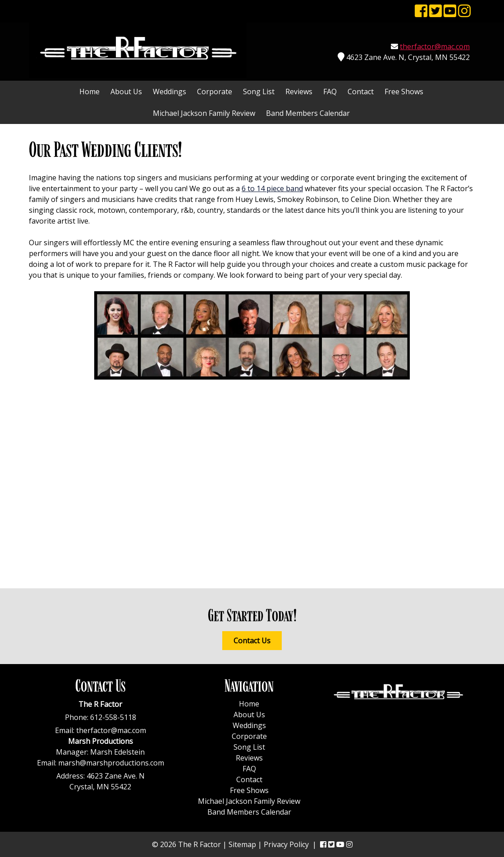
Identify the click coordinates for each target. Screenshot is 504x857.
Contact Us (252, 641)
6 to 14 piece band (272, 188)
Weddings (170, 92)
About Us (126, 92)
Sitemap (242, 844)
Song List (259, 92)
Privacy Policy (286, 844)
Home (89, 92)
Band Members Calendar (308, 113)
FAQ (330, 92)
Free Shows (404, 92)
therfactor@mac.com (435, 46)
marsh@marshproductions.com (111, 763)
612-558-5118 (113, 717)
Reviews (299, 92)
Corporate (215, 92)
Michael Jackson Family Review (204, 113)
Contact (361, 92)
